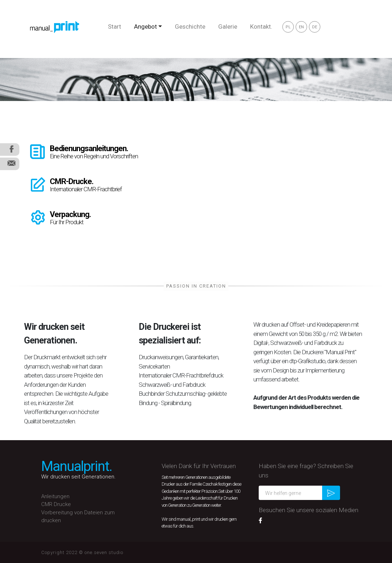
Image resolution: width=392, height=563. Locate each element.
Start (114, 27)
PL (288, 27)
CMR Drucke (56, 504)
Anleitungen (55, 496)
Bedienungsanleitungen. (89, 148)
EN (301, 27)
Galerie (228, 27)
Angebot (145, 27)
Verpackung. (70, 214)
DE (315, 27)
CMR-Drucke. (72, 181)
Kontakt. (261, 27)
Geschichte (190, 27)
